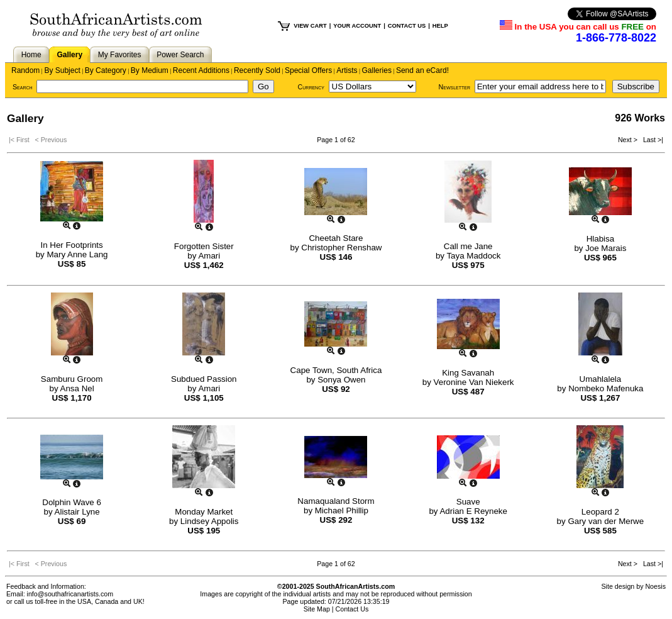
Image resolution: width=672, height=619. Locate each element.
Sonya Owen (341, 380)
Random (25, 70)
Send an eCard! (422, 70)
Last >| (651, 140)
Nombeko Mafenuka (606, 388)
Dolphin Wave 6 (72, 502)
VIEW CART (310, 26)
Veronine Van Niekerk (474, 382)
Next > (629, 140)
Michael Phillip (342, 510)
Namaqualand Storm (336, 501)
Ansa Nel (77, 388)
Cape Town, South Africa (336, 370)
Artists (347, 70)
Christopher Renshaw (341, 248)
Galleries (377, 70)
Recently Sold (257, 70)
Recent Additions (201, 70)
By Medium (150, 70)
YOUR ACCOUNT (357, 26)
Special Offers (308, 70)
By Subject (62, 70)
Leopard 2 (600, 512)
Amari (209, 256)
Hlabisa (600, 239)
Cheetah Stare (336, 238)
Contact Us (352, 609)
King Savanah (468, 373)
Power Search (180, 55)
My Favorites (120, 55)
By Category (106, 70)
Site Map (317, 609)
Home (31, 55)
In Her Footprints (71, 245)
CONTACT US (407, 26)
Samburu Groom (72, 379)
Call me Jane (468, 246)
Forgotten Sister (204, 246)
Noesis (655, 586)
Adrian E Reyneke (473, 511)
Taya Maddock (473, 256)
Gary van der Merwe (606, 521)
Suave (468, 502)
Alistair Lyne (77, 512)
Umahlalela (601, 379)
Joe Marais (606, 248)
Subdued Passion (204, 379)
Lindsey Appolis (210, 521)
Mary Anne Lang (77, 254)
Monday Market (204, 512)
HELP (440, 26)
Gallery (69, 55)
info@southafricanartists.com (70, 594)
